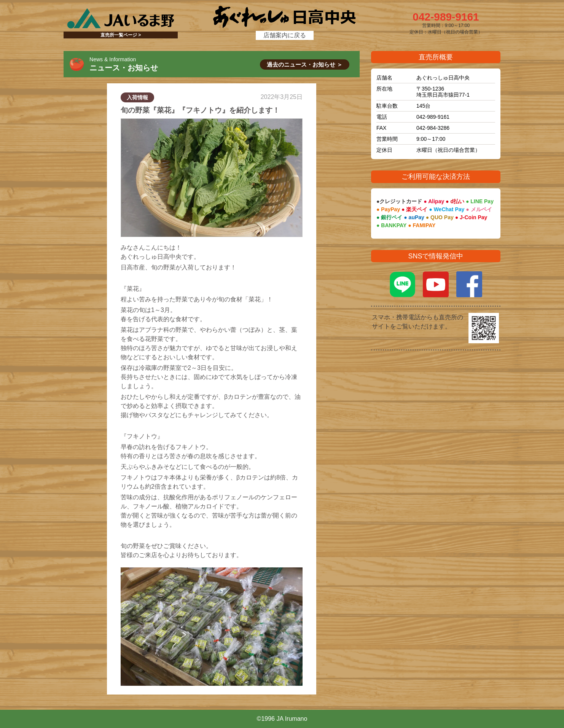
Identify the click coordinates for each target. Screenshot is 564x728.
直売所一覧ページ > (121, 35)
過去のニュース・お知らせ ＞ (305, 65)
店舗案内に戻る (285, 35)
